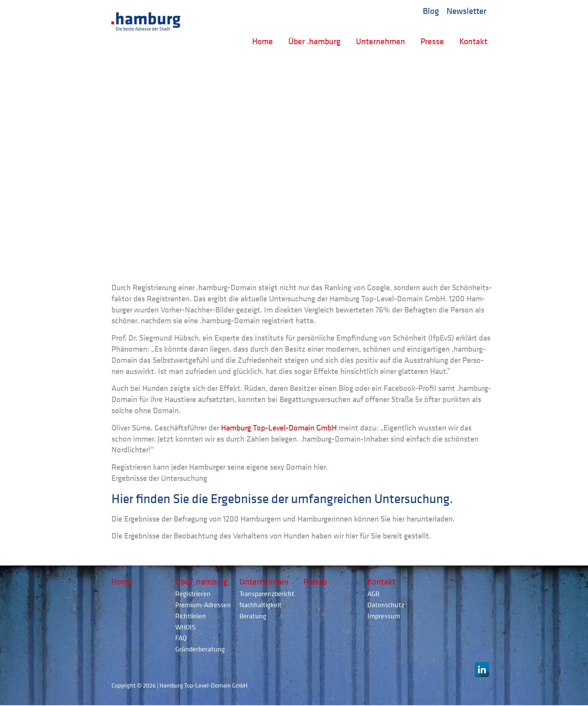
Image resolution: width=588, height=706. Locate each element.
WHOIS (185, 627)
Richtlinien (191, 616)
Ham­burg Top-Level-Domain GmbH (279, 428)
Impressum (384, 616)
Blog (431, 10)
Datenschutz (386, 605)
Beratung (253, 616)
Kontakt (473, 41)
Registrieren (193, 594)
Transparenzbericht (267, 594)
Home (262, 41)
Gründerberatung (200, 649)
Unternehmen (380, 41)
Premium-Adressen (203, 605)
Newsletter (466, 10)
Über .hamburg (314, 41)
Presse (432, 41)
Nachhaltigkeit (261, 605)
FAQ (181, 638)
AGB (373, 594)
